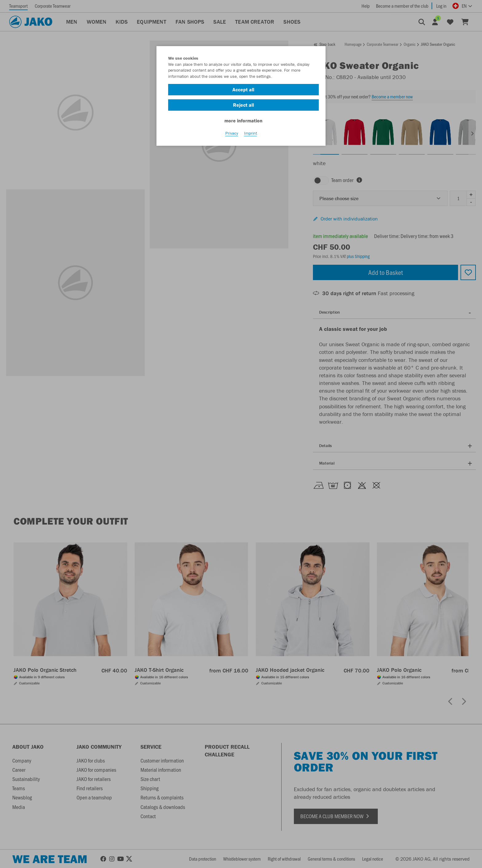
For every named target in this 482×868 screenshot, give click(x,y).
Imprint (251, 136)
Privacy (232, 136)
